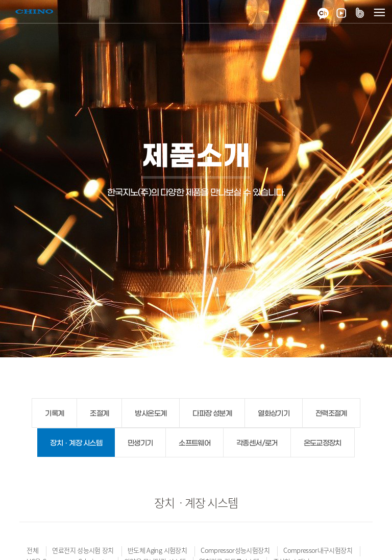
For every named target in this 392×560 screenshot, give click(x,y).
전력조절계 (331, 414)
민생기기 (140, 443)
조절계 (99, 414)
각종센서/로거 (257, 443)
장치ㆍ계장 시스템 (76, 443)
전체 (32, 550)
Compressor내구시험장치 (318, 550)
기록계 (54, 414)
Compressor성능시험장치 (235, 550)
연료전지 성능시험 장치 (83, 550)
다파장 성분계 (212, 414)
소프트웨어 (194, 443)
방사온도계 (151, 414)
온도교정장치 (323, 443)
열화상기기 (274, 414)
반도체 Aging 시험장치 (157, 550)
